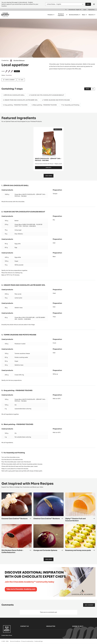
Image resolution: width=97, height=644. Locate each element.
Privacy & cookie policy (27, 641)
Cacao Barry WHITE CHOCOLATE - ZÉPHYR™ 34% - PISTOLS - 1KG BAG (30, 195)
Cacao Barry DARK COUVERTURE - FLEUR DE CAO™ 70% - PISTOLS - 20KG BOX (28, 225)
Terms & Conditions (15, 641)
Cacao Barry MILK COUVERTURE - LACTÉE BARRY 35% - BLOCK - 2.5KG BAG (30, 318)
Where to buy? (78, 626)
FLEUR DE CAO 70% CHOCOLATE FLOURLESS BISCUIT (47, 95)
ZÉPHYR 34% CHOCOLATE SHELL (14, 95)
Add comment (89, 605)
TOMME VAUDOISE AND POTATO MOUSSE (57, 100)
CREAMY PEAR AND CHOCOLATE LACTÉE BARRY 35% (21, 100)
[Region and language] (65, 4)
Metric (88, 89)
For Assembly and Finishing (71, 105)
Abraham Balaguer (19, 60)
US (93, 89)
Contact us (24, 626)
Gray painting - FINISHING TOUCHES (16, 105)
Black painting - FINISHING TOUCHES (45, 105)
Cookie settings (38, 641)
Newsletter (51, 626)
